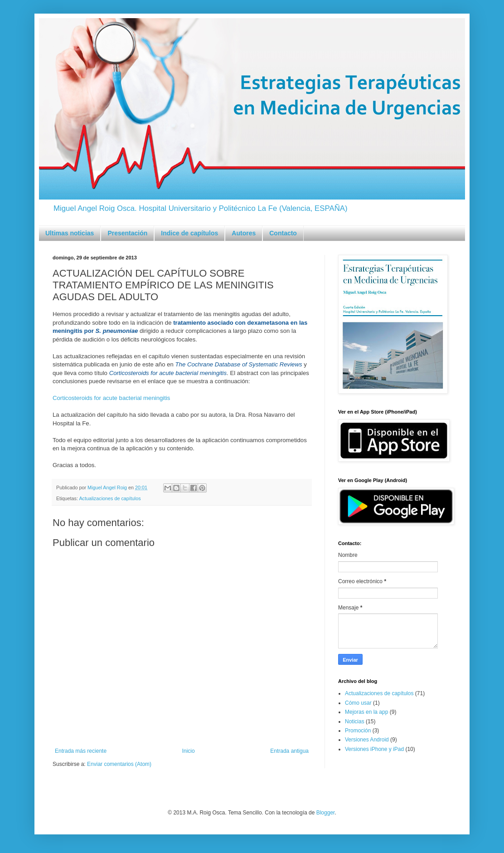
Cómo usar (358, 703)
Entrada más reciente (81, 751)
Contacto (283, 233)
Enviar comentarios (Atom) (119, 764)
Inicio (189, 751)
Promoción (358, 731)
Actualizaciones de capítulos (110, 498)
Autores (244, 233)
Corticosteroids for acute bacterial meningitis (111, 398)
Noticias (355, 721)
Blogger (326, 813)
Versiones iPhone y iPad (374, 749)
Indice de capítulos (189, 233)
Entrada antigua (289, 751)
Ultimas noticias (70, 233)
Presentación (127, 233)
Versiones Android (367, 740)
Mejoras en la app (366, 712)
